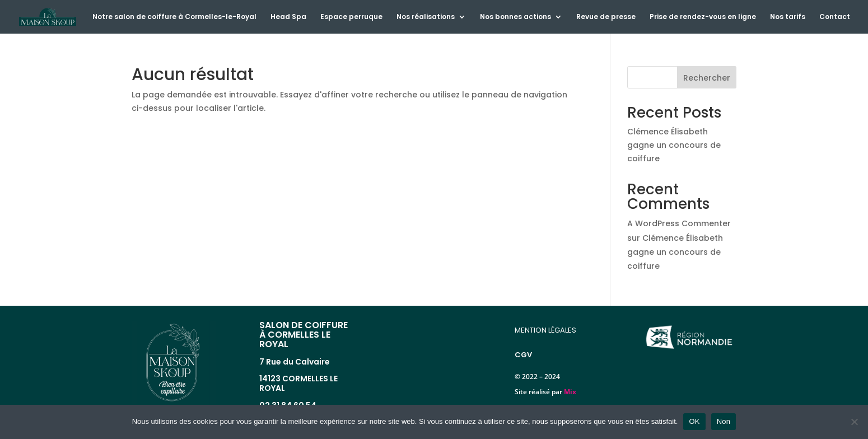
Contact (835, 17)
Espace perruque (351, 17)
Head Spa (288, 17)
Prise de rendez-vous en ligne (703, 17)
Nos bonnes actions (515, 17)
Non (724, 421)
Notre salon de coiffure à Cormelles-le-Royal (174, 17)
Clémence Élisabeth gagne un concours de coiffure (674, 145)
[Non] (854, 422)
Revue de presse (606, 17)
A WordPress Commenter (679, 223)
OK (694, 421)
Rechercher (707, 78)
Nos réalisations (426, 17)
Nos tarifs (788, 17)
